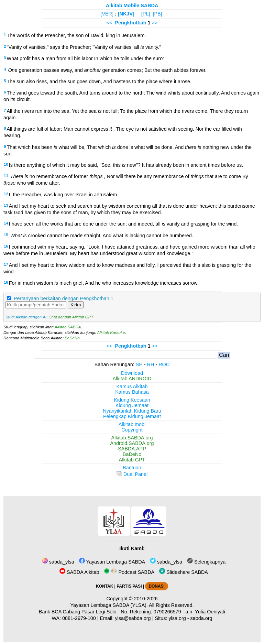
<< (109, 23)
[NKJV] (126, 14)
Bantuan (132, 468)
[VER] (107, 14)
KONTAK (104, 586)
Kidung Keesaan (132, 400)
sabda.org (201, 618)
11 (6, 176)
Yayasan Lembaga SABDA (112, 562)
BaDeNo (72, 338)
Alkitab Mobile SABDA (132, 6)
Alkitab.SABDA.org (132, 438)
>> (155, 23)
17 (6, 264)
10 (6, 164)
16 (6, 246)
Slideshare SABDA (184, 572)
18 (6, 282)
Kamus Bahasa (132, 392)
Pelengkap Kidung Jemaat (132, 416)
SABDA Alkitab (79, 572)
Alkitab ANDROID (132, 379)
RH (151, 364)
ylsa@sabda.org (133, 618)
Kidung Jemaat (132, 405)
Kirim (76, 305)
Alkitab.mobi (132, 424)
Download (132, 373)
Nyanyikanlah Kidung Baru (132, 411)
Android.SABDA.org (132, 443)
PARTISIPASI (129, 586)
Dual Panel (132, 474)
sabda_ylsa (58, 562)
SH (139, 364)
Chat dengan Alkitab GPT (71, 317)
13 (6, 205)
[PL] (146, 14)
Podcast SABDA (129, 572)
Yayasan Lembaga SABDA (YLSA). (109, 605)
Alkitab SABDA (68, 327)
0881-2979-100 (79, 618)
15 (6, 235)
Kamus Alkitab (132, 386)
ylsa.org (177, 618)
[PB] (157, 14)
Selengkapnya (206, 562)
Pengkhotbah (130, 23)
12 (6, 194)
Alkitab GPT (132, 460)
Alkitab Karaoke (111, 332)
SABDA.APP (132, 449)
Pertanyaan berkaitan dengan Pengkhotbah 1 (64, 298)
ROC (164, 364)
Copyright (132, 430)
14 (6, 223)
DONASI (156, 586)
